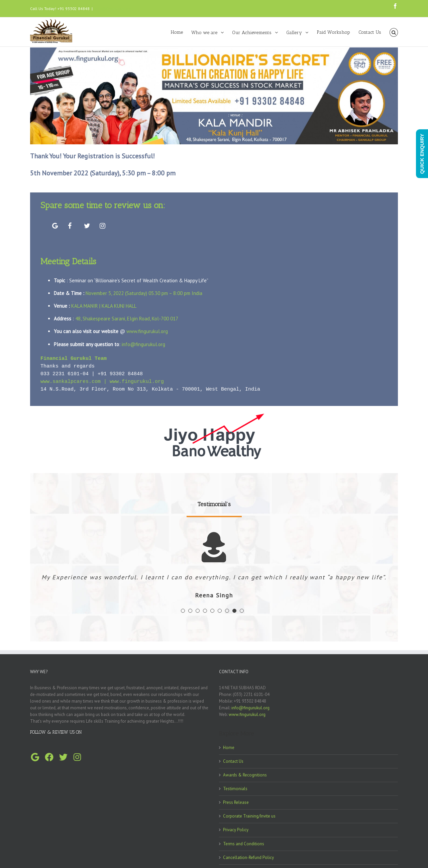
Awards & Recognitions (245, 777)
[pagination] (183, 613)
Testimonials (235, 791)
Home (229, 750)
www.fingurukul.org (147, 331)
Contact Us (233, 763)
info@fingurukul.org (113, 9)
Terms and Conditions (244, 846)
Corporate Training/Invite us (249, 818)
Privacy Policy (236, 832)
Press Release (236, 804)
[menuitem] (181, 32)
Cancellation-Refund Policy (248, 859)
